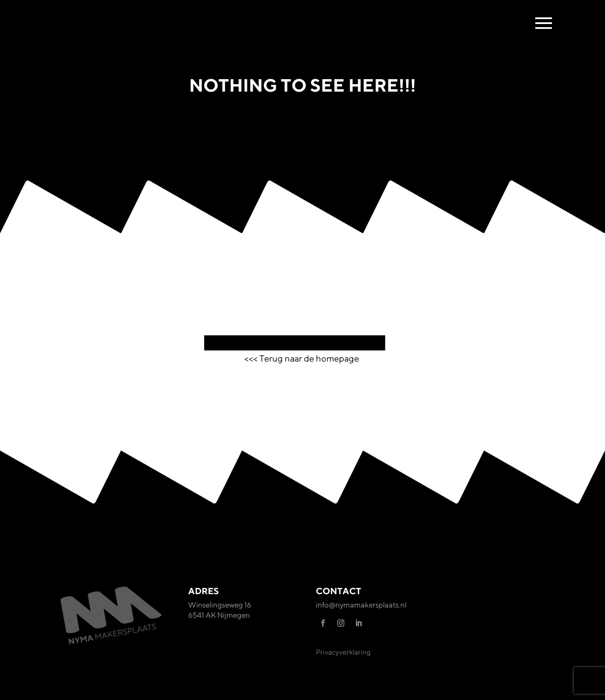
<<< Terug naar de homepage (302, 358)
